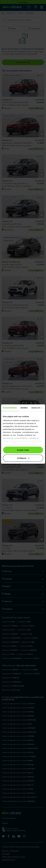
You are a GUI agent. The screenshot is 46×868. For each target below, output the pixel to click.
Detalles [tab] (24, 408)
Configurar (23, 458)
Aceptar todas (23, 450)
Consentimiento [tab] (10, 408)
